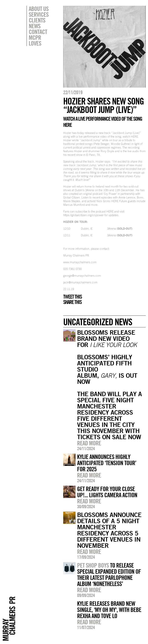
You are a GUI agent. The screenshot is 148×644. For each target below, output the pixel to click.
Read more (89, 443)
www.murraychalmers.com (80, 262)
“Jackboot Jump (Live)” (126, 133)
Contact (38, 32)
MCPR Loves (35, 40)
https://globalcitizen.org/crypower (83, 215)
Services (39, 14)
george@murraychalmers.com (82, 276)
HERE (134, 137)
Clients (37, 20)
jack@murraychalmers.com (80, 282)
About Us (39, 9)
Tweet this (72, 297)
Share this (72, 302)
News (35, 26)
